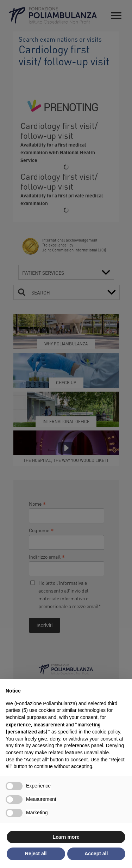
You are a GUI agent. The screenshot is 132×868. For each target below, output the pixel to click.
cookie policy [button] (106, 732)
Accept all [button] (96, 854)
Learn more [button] (66, 837)
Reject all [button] (36, 854)
